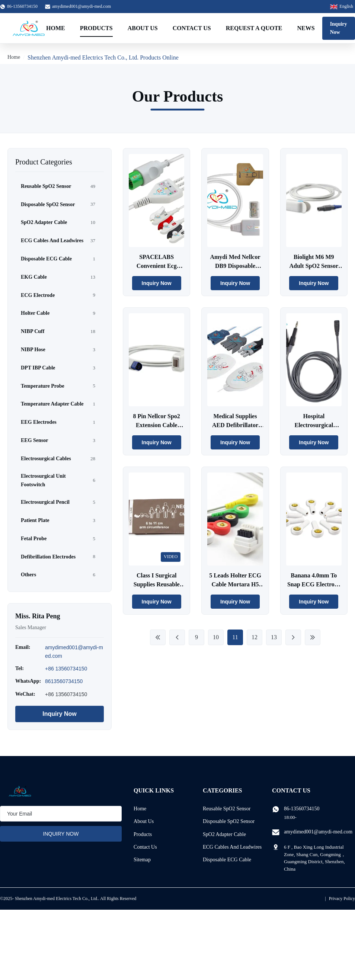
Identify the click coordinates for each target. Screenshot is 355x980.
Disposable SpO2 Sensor (229, 821)
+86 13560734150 (66, 669)
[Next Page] (293, 637)
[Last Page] (313, 637)
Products (96, 28)
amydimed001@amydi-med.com (81, 6)
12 (255, 637)
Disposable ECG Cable (227, 860)
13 (274, 637)
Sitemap (142, 860)
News (306, 28)
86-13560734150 (302, 809)
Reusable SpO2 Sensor (227, 809)
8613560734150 (64, 681)
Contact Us (192, 28)
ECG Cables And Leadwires (232, 847)
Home (56, 28)
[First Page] (158, 637)
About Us (143, 28)
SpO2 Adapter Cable (224, 834)
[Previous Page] (177, 637)
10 (216, 637)
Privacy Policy (342, 899)
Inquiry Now (339, 28)
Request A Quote (254, 28)
